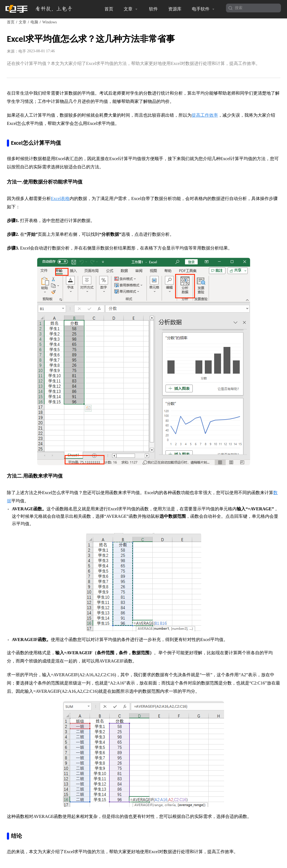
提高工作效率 (205, 115)
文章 (131, 9)
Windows (50, 22)
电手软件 (204, 9)
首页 (109, 9)
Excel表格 (60, 198)
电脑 (34, 22)
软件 (153, 9)
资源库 (175, 9)
